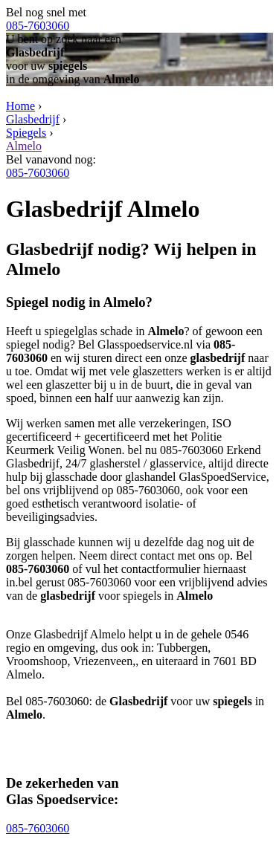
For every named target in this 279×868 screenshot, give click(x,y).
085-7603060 (38, 26)
